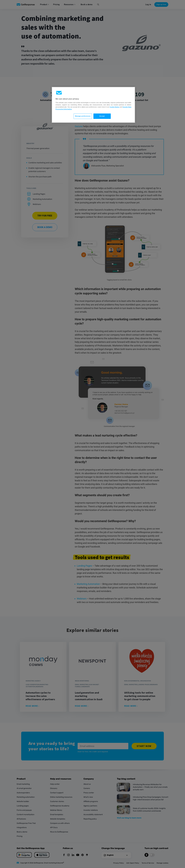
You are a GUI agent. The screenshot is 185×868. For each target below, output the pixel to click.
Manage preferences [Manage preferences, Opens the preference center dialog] (83, 116)
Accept (102, 116)
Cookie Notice (114, 107)
